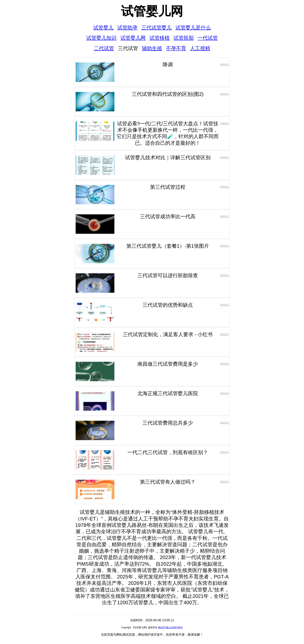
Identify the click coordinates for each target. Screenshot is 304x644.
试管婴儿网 (152, 11)
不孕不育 (176, 48)
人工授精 (200, 48)
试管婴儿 (103, 28)
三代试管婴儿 (156, 28)
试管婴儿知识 (101, 38)
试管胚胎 (184, 38)
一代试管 (208, 38)
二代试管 (104, 48)
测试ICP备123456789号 (170, 628)
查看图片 (225, 65)
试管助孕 (127, 28)
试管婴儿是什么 (193, 28)
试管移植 (160, 38)
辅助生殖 (152, 48)
